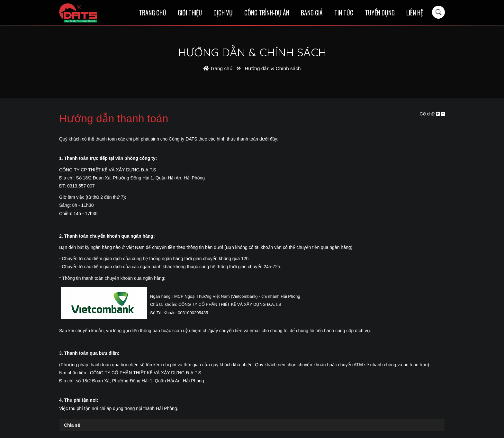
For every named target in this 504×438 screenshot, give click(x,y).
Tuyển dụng (380, 13)
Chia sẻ (72, 425)
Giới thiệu (190, 13)
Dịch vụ (223, 13)
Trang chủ (153, 13)
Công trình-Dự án (267, 13)
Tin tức (344, 13)
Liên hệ (415, 13)
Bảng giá (312, 13)
